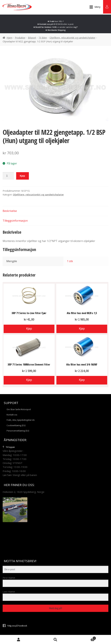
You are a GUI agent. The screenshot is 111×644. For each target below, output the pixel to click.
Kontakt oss (12, 415)
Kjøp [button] (29, 328)
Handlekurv (85, 638)
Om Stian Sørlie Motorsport (19, 409)
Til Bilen (43, 38)
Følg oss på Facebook (15, 626)
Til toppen (9, 447)
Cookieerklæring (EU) (16, 425)
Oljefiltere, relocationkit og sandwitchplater (72, 38)
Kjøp (22, 176)
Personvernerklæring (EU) (18, 431)
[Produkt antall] (8, 176)
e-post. (71, 24)
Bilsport (32, 38)
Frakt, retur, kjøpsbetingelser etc (21, 420)
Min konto (18, 639)
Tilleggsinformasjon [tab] (15, 221)
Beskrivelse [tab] (10, 211)
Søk (55, 639)
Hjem (9, 38)
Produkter (20, 38)
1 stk (70, 261)
